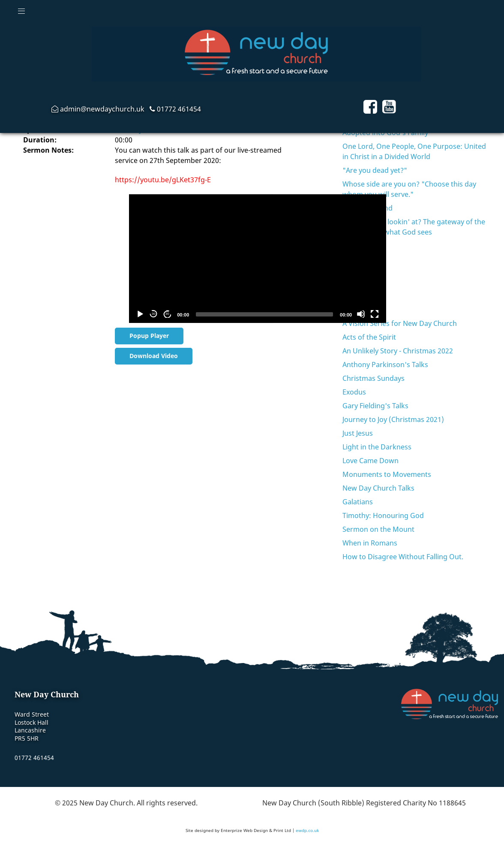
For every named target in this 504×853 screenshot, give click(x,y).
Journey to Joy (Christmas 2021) (393, 419)
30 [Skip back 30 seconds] (154, 314)
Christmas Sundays (373, 378)
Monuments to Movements (387, 474)
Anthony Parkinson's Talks (385, 365)
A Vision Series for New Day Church (400, 323)
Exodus (354, 392)
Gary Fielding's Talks (375, 406)
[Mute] (361, 314)
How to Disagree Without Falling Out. (403, 557)
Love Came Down (370, 461)
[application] (258, 259)
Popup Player (149, 336)
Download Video (154, 356)
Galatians (358, 502)
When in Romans (370, 543)
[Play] (140, 314)
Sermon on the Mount (378, 529)
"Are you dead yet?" (375, 170)
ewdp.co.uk (307, 830)
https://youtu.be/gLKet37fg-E (163, 180)
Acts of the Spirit (369, 337)
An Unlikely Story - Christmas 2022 (398, 351)
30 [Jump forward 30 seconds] (167, 314)
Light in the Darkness (377, 447)
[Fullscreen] (375, 314)
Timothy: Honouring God (383, 515)
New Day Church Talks (378, 488)
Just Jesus (358, 433)
